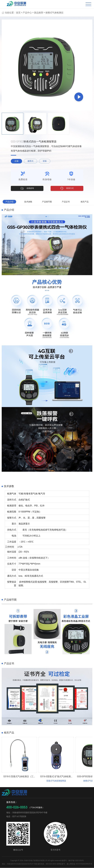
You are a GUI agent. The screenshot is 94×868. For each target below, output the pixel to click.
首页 (18, 13)
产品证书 (66, 202)
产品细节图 (47, 202)
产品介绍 (9, 202)
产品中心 (27, 13)
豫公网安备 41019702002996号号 (79, 864)
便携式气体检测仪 (54, 13)
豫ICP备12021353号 (76, 861)
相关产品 (85, 202)
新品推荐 (39, 13)
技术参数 (28, 202)
